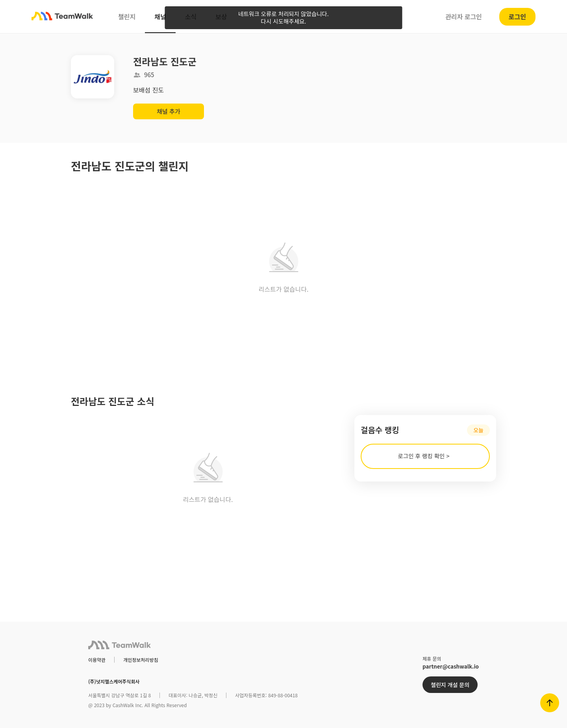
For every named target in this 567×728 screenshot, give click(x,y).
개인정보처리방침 (141, 660)
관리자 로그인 (464, 17)
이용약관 (97, 660)
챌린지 (127, 17)
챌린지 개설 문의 (450, 685)
